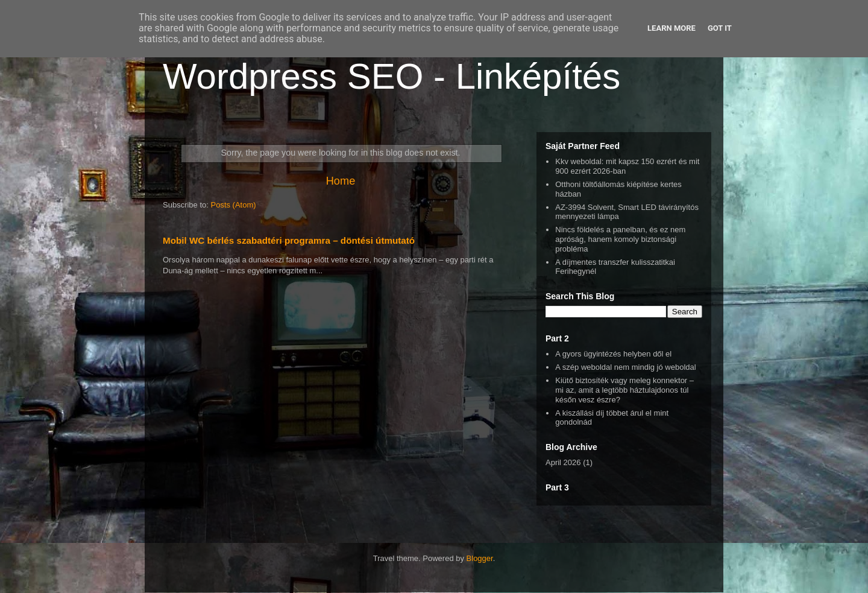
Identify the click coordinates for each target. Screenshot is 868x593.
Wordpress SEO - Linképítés (392, 76)
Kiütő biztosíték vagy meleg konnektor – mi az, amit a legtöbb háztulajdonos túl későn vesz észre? (624, 390)
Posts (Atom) (234, 205)
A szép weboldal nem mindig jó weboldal (625, 367)
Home (341, 181)
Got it (720, 28)
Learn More (671, 28)
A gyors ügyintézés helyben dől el (613, 354)
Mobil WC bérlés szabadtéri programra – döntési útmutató (289, 240)
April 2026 (563, 462)
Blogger (480, 558)
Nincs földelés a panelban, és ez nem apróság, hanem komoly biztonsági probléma (620, 239)
